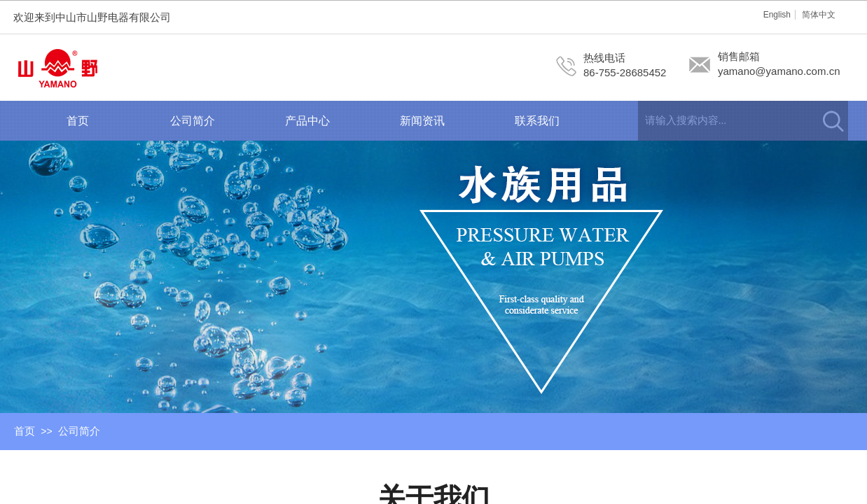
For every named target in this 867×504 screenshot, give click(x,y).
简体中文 (819, 15)
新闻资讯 (422, 121)
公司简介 (193, 121)
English (777, 15)
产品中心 (307, 121)
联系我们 (537, 121)
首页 (78, 121)
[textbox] (726, 121)
